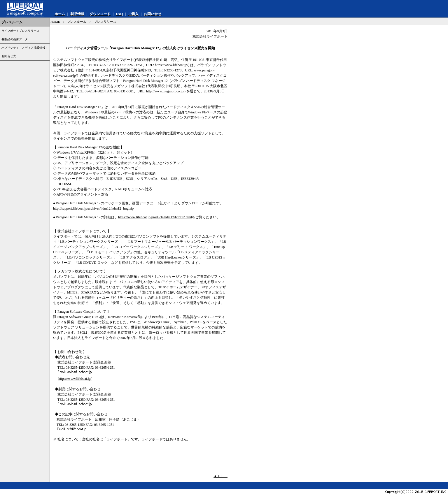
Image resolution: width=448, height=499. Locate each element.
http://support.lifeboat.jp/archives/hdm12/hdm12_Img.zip (93, 208)
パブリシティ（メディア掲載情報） (25, 48)
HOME (55, 22)
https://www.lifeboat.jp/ (75, 379)
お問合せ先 (9, 56)
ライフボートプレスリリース (20, 31)
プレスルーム (77, 22)
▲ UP (220, 476)
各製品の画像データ (15, 39)
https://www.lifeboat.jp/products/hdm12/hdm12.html (155, 217)
